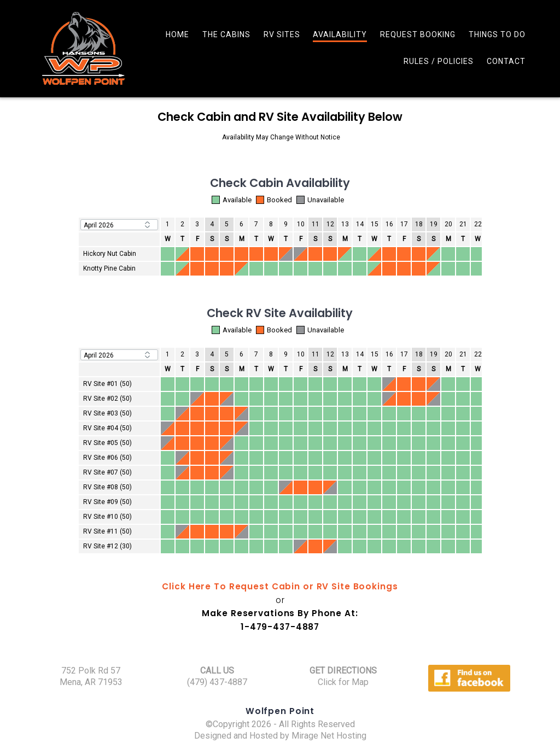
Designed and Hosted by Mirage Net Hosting (280, 736)
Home (177, 34)
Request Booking (418, 34)
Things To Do (497, 34)
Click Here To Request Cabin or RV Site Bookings (280, 586)
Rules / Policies (439, 61)
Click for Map (343, 682)
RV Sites (282, 34)
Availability (340, 34)
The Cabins (226, 34)
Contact (506, 61)
